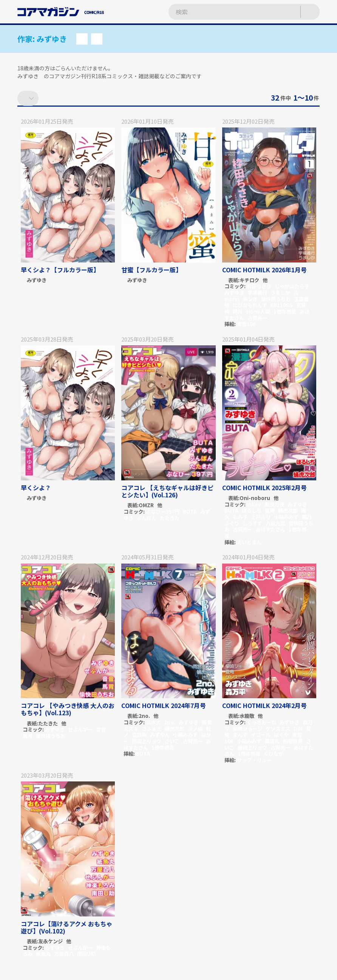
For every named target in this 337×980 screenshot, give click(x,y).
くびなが (274, 754)
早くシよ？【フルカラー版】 (60, 270)
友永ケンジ (50, 942)
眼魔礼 (272, 741)
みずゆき (37, 280)
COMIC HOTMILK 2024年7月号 (164, 705)
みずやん (160, 735)
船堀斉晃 (293, 741)
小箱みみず (286, 517)
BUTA (190, 512)
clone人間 (258, 311)
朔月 (238, 311)
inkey (254, 504)
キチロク (249, 280)
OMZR (146, 506)
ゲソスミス (278, 729)
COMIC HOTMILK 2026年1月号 (264, 270)
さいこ (172, 741)
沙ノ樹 (195, 729)
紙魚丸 (43, 954)
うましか (280, 293)
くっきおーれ (261, 722)
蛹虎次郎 (288, 510)
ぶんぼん (147, 518)
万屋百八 (64, 954)
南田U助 (86, 954)
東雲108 (246, 324)
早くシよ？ (36, 488)
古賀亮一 (257, 318)
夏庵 (270, 510)
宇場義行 (257, 293)
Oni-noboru (255, 498)
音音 (101, 729)
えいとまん (249, 542)
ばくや (281, 735)
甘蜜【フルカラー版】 (151, 270)
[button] (82, 39)
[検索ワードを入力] (227, 12)
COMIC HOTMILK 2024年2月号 (264, 705)
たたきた (170, 518)
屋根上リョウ (147, 741)
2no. (144, 716)
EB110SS (282, 305)
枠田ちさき (259, 286)
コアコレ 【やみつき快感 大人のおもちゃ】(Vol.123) (68, 709)
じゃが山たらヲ (292, 286)
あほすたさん (271, 529)
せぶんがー (80, 729)
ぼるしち (252, 510)
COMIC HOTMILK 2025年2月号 (264, 488)
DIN (298, 729)
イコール (261, 735)
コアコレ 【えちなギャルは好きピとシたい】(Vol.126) (167, 491)
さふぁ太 (151, 729)
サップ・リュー (254, 760)
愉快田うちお (276, 299)
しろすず (252, 523)
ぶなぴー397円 (163, 512)
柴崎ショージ (247, 729)
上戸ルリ (261, 517)
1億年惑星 (285, 311)
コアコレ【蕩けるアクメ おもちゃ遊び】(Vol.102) (66, 927)
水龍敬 (247, 716)
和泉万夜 (274, 504)
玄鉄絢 (139, 735)
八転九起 (275, 523)
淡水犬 (153, 722)
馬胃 (28, 736)
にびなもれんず (250, 305)
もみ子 (240, 517)
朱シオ (250, 299)
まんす (240, 735)
